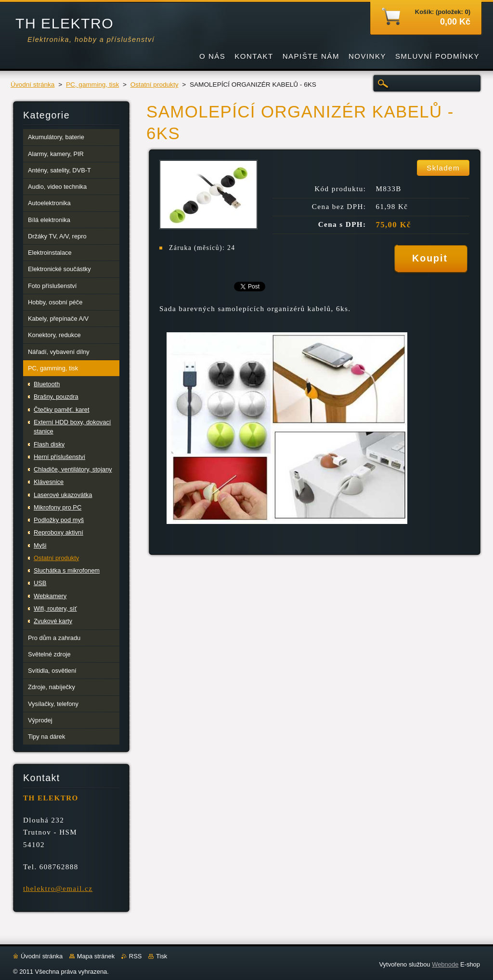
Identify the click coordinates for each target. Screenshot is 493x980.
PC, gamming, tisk (92, 85)
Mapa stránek (96, 956)
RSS (136, 956)
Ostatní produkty (155, 85)
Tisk (162, 956)
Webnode (445, 964)
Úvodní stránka (32, 85)
